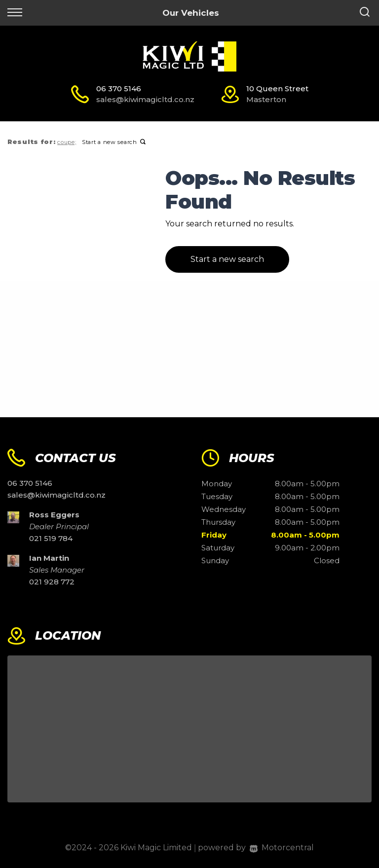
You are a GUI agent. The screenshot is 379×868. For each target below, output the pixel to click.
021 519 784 (51, 538)
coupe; (67, 142)
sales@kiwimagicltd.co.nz (145, 99)
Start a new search (114, 142)
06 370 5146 (119, 89)
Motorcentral (282, 848)
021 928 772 (52, 582)
